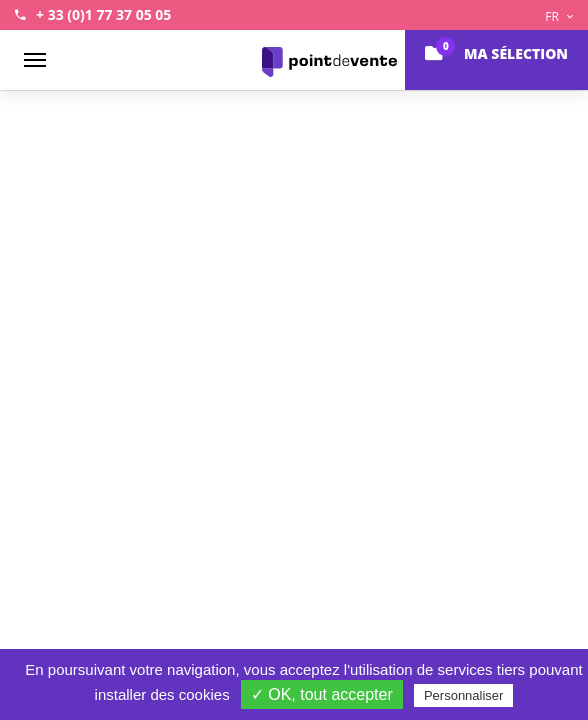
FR (559, 16)
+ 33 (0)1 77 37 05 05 (103, 14)
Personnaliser (464, 695)
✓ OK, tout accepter (322, 694)
